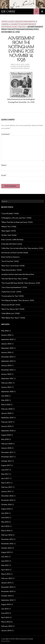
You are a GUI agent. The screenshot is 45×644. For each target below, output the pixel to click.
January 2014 (6, 630)
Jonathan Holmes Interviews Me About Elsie (18, 274)
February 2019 (7, 422)
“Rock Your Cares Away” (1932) (13, 266)
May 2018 (5, 439)
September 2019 (7, 418)
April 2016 (5, 526)
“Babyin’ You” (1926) (9, 226)
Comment (6, 134)
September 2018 (7, 431)
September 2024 (7, 348)
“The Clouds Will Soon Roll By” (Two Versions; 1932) (21, 283)
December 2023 (7, 357)
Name (4, 165)
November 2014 (7, 591)
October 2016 (6, 504)
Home (4, 21)
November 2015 (7, 544)
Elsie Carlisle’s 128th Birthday (12, 240)
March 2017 (6, 483)
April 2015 (5, 570)
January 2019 (6, 426)
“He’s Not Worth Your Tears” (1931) (14, 279)
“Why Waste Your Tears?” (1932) (13, 318)
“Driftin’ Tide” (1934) (9, 235)
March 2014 (6, 622)
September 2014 (7, 600)
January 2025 (6, 344)
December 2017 (7, 452)
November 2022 (7, 370)
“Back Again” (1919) (8, 231)
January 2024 (6, 352)
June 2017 (5, 470)
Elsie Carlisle (8, 11)
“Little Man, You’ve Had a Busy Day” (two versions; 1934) (22, 248)
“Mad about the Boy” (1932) (11, 270)
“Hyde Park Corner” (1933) (11, 292)
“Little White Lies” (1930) (10, 313)
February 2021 (7, 383)
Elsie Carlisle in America (10, 257)
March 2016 (6, 530)
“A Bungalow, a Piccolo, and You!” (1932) (16, 218)
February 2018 (7, 444)
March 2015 (6, 574)
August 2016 (6, 509)
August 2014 (6, 604)
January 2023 (6, 365)
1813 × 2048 (25, 64)
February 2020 (7, 409)
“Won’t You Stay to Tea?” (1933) (13, 309)
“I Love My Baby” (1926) (10, 213)
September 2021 (7, 378)
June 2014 (5, 613)
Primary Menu (42, 11)
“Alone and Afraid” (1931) (11, 305)
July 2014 (5, 609)
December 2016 (7, 496)
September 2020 (7, 391)
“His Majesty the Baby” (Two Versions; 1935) (18, 300)
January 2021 (6, 387)
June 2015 (5, 561)
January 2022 (6, 374)
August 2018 (6, 435)
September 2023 (7, 361)
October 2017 (6, 461)
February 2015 (7, 578)
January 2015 (6, 583)
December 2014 (7, 587)
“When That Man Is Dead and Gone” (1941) (17, 222)
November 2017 (7, 457)
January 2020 (6, 413)
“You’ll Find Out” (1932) (10, 261)
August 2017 (6, 465)
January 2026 (6, 335)
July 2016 (5, 513)
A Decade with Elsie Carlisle (12, 244)
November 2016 (7, 500)
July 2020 (5, 396)
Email (4, 175)
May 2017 (5, 474)
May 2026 (5, 331)
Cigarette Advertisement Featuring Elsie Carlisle (20, 67)
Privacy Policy (6, 641)
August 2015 (6, 552)
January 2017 (6, 491)
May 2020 (5, 400)
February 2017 (7, 487)
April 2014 (5, 617)
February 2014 (7, 626)
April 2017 (5, 478)
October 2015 (6, 548)
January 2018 (6, 448)
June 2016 (5, 517)
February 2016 (7, 535)
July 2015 (5, 557)
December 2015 (7, 539)
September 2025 (7, 339)
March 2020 (6, 404)
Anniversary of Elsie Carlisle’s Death (15, 253)
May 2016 (5, 522)
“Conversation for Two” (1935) (12, 296)
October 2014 (6, 596)
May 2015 (5, 565)
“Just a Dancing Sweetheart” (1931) (14, 287)
